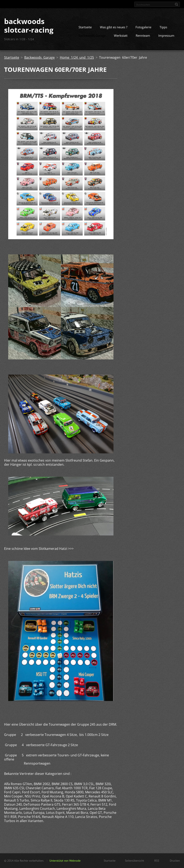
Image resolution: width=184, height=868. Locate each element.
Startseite (85, 27)
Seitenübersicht (135, 861)
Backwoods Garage (92, 35)
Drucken (175, 861)
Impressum (166, 35)
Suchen (176, 4)
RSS (157, 861)
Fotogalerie (143, 27)
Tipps (163, 27)
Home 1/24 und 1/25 (77, 57)
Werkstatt (121, 35)
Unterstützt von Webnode (65, 861)
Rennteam (143, 35)
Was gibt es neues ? (114, 27)
